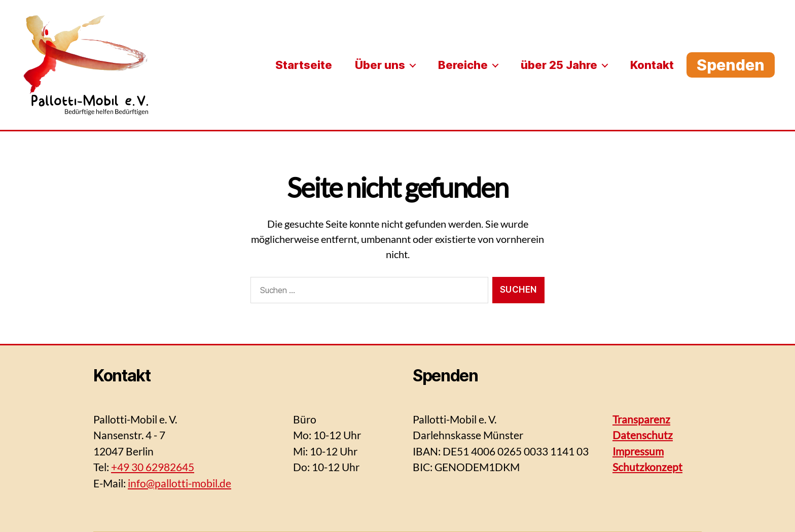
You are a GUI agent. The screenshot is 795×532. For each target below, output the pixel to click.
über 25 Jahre (559, 65)
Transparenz (641, 419)
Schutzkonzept (647, 467)
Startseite (304, 65)
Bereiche (463, 65)
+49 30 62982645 (153, 467)
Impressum (638, 451)
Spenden (731, 65)
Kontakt (652, 65)
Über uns (380, 65)
